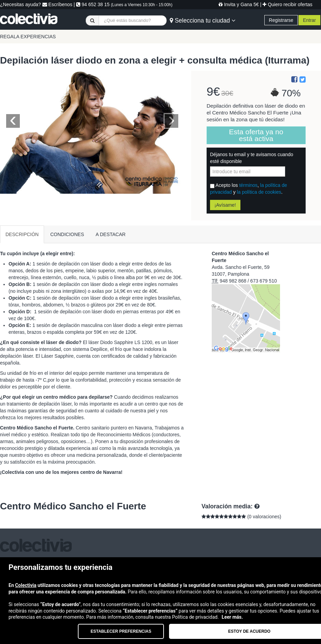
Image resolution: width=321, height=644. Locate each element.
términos (248, 185)
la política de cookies (259, 192)
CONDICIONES (67, 234)
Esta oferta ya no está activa (256, 135)
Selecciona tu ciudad (203, 20)
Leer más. (232, 617)
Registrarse (281, 20)
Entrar (309, 20)
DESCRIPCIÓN (22, 234)
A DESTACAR (111, 234)
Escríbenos (57, 4)
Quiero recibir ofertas (288, 4)
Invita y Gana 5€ (239, 4)
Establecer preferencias (121, 631)
